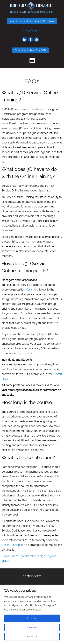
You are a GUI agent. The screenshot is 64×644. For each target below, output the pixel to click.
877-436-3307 (31, 30)
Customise (32, 627)
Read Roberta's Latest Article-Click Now (32, 21)
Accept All (32, 618)
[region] (32, 615)
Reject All (32, 637)
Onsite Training (11, 545)
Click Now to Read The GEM (30, 50)
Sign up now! (25, 353)
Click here (32, 290)
